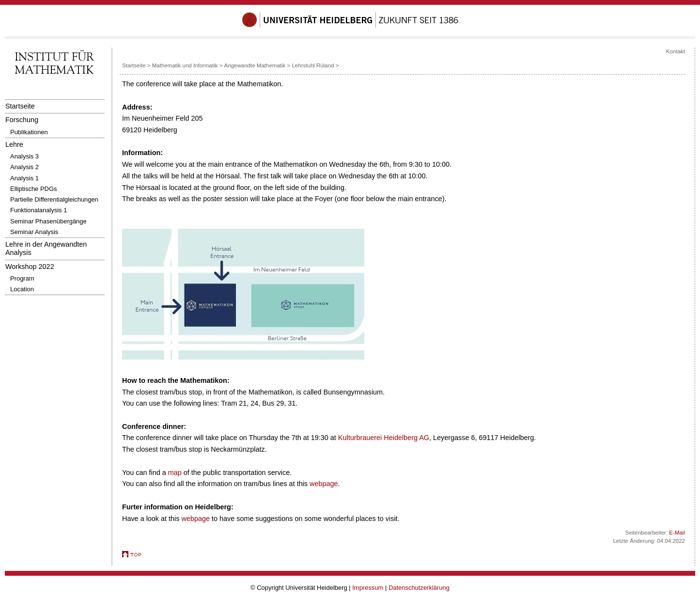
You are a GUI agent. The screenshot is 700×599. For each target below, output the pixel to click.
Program (22, 278)
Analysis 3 (24, 156)
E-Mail (677, 533)
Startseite (20, 106)
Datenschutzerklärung (419, 588)
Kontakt (676, 51)
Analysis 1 (24, 178)
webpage (324, 484)
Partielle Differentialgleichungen (54, 199)
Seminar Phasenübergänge (48, 221)
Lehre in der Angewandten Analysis (46, 248)
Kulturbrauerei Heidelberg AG (384, 438)
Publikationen (29, 132)
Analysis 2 (24, 167)
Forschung (22, 120)
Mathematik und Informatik (185, 65)
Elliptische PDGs (33, 189)
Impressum (368, 588)
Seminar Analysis (34, 232)
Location (22, 289)
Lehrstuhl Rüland (313, 65)
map (175, 473)
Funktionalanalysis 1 (39, 210)
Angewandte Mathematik (255, 65)
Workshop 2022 (30, 267)
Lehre (14, 144)
